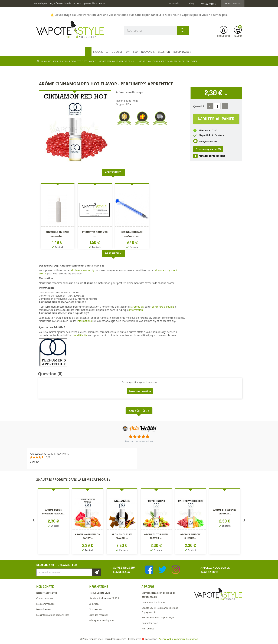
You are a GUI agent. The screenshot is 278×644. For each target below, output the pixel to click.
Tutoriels (174, 4)
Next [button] (244, 521)
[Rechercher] (157, 31)
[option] (58, 216)
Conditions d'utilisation (154, 602)
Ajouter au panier (216, 119)
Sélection (94, 604)
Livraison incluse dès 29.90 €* (105, 598)
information (136, 310)
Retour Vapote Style (47, 593)
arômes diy (138, 307)
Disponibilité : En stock (211, 135)
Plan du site (148, 629)
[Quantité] (217, 106)
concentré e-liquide (163, 307)
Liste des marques (99, 615)
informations (85, 321)
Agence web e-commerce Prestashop (178, 639)
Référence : (205, 130)
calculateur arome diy (82, 270)
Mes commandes (45, 604)
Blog (191, 4)
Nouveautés (95, 609)
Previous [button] (34, 521)
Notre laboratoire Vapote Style (158, 617)
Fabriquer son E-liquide (101, 620)
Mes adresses (44, 609)
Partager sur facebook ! (212, 156)
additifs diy (81, 335)
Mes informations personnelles (53, 615)
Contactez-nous (233, 4)
